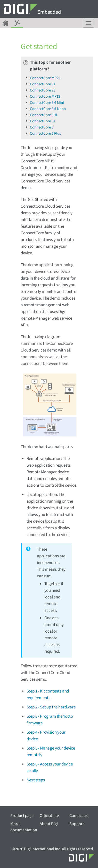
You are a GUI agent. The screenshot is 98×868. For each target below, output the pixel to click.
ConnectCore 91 (43, 84)
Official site (49, 816)
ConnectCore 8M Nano (48, 109)
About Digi (49, 824)
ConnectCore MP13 (45, 96)
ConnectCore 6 (42, 127)
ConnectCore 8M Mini (47, 103)
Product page (22, 816)
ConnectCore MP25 (45, 78)
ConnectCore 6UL (44, 115)
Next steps (36, 780)
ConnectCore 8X (43, 121)
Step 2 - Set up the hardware (51, 707)
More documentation (24, 827)
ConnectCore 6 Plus (45, 133)
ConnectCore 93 (43, 90)
